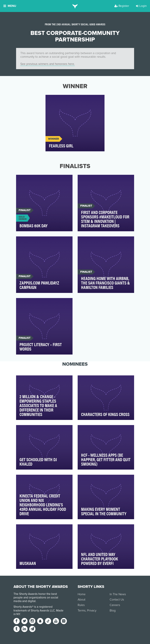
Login (141, 6)
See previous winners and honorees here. (48, 64)
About (81, 600)
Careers (115, 605)
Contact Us (117, 600)
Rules (81, 605)
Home (82, 594)
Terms (82, 611)
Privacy (92, 611)
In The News (118, 594)
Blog (113, 611)
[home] (75, 6)
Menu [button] (10, 6)
